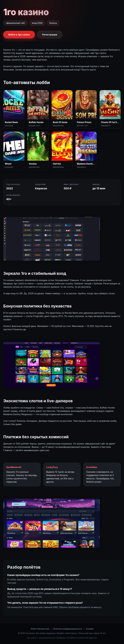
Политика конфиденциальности (68, 629)
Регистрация (50, 35)
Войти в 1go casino (19, 35)
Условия (90, 629)
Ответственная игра (40, 629)
